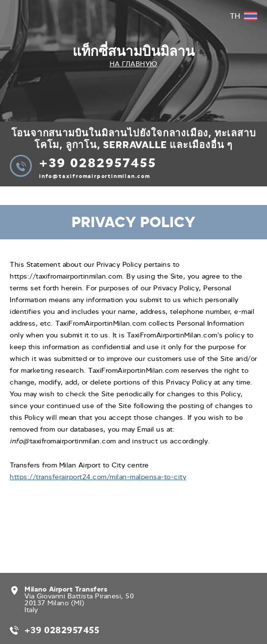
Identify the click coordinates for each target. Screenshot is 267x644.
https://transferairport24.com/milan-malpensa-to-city (98, 477)
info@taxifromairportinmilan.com (95, 176)
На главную (134, 64)
